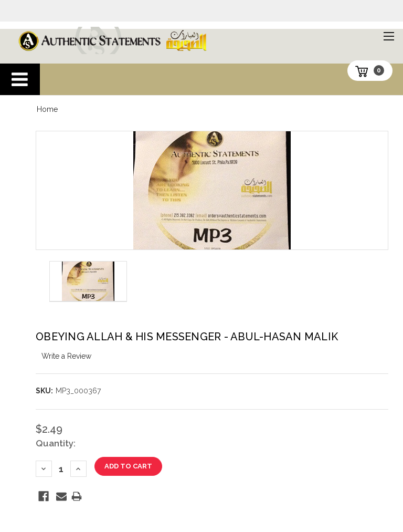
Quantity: (56, 443)
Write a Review (66, 356)
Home (47, 109)
